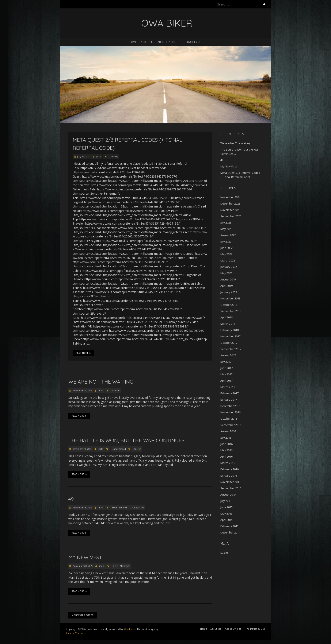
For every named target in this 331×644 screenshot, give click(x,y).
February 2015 (229, 526)
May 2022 (226, 254)
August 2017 (228, 355)
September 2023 (231, 216)
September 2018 (231, 311)
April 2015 (227, 520)
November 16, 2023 (82, 508)
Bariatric (137, 449)
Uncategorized (119, 449)
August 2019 (228, 279)
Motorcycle (125, 566)
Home (133, 42)
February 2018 (229, 330)
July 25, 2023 (84, 156)
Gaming (114, 156)
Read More (83, 353)
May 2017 (226, 374)
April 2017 (227, 381)
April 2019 (227, 286)
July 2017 (226, 362)
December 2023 (230, 203)
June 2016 (227, 444)
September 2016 (231, 425)
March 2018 (228, 324)
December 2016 (230, 406)
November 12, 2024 (82, 391)
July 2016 (226, 438)
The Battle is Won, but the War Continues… (128, 440)
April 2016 (227, 457)
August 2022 (228, 235)
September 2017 (231, 349)
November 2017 (230, 336)
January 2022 (229, 267)
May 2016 (226, 450)
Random (116, 391)
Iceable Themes (75, 633)
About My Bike (167, 42)
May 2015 (226, 513)
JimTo (99, 156)
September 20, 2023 (83, 566)
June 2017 (227, 368)
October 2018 (229, 305)
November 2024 (230, 197)
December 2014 (230, 532)
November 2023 (230, 210)
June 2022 (227, 248)
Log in (224, 552)
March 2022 (228, 260)
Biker (114, 508)
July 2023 (226, 222)
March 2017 (228, 387)
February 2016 (229, 469)
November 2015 (230, 482)
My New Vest (85, 557)
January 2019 (229, 292)
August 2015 (228, 494)
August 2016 (228, 431)
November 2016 (230, 412)
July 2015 (226, 501)
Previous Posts (83, 615)
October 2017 (229, 343)
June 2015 (227, 507)
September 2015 (231, 488)
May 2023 (226, 229)
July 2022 (226, 241)
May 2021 (226, 273)
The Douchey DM (191, 42)
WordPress (130, 629)
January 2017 (229, 400)
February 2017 (229, 393)
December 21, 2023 (82, 449)
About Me (147, 42)
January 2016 (229, 476)
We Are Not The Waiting (101, 382)
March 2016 (228, 463)
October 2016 (229, 419)
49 (71, 499)
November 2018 (230, 298)
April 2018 (227, 317)
